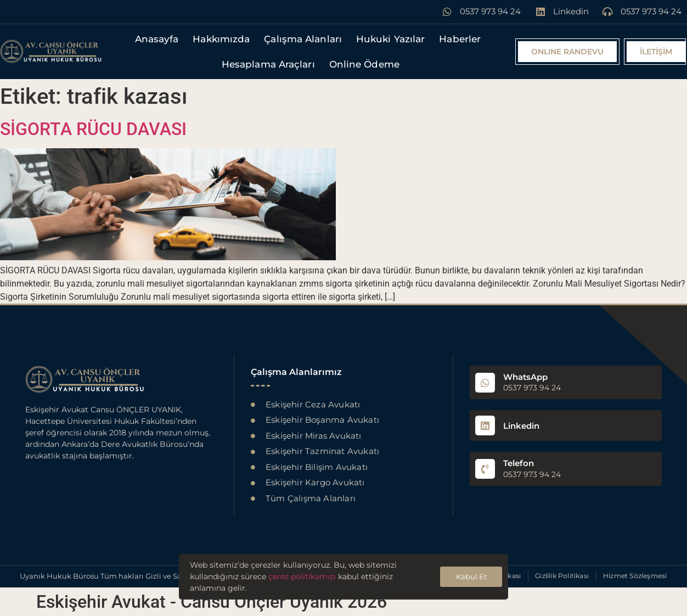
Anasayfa (157, 39)
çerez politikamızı (302, 576)
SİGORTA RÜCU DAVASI (93, 129)
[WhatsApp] (485, 383)
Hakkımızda (221, 39)
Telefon (519, 463)
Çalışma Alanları (303, 39)
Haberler (460, 39)
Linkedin (521, 426)
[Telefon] (485, 469)
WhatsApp (525, 377)
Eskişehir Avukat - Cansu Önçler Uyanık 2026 (212, 602)
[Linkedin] (485, 425)
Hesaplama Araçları (268, 64)
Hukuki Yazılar (390, 39)
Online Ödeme (364, 64)
